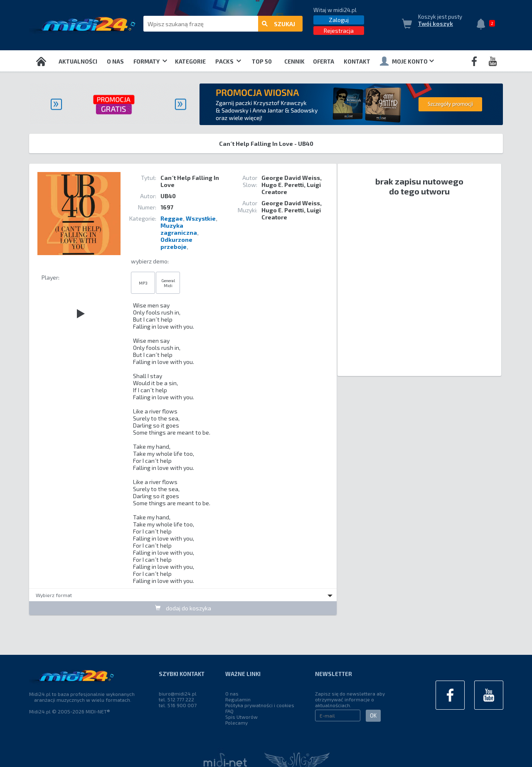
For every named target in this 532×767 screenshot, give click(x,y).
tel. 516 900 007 (178, 705)
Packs (228, 61)
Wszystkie (201, 218)
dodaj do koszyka (183, 608)
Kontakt (357, 61)
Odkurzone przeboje (176, 243)
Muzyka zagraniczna (179, 229)
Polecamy (236, 723)
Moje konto (407, 61)
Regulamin (238, 699)
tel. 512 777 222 (176, 699)
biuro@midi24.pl (178, 693)
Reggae (172, 218)
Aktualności (78, 61)
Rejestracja (339, 31)
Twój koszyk (436, 24)
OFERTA (324, 61)
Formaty (150, 61)
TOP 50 (262, 61)
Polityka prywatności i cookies (260, 705)
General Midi (168, 283)
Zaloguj (339, 20)
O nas (115, 61)
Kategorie (190, 61)
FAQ (229, 711)
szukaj (278, 24)
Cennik (294, 61)
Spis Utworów (241, 717)
